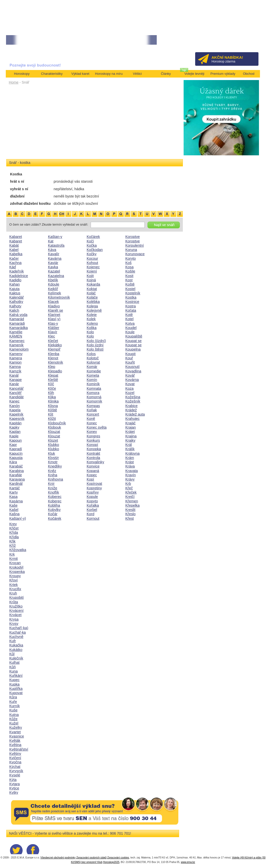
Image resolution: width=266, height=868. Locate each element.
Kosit (129, 276)
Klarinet (54, 315)
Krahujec (132, 419)
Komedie (94, 371)
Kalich (14, 310)
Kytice (14, 788)
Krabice (131, 406)
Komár (92, 367)
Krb (128, 484)
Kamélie (16, 332)
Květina (15, 745)
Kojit (90, 276)
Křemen (132, 501)
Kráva (130, 466)
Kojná (91, 280)
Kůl (12, 654)
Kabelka (16, 254)
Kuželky (16, 727)
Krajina (131, 436)
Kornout (93, 518)
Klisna (53, 406)
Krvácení (16, 611)
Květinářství (19, 749)
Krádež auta (135, 414)
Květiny (15, 754)
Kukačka (16, 645)
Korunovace (135, 254)
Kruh (13, 593)
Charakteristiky (52, 74)
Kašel (14, 510)
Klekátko (55, 345)
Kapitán (15, 423)
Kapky (14, 427)
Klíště (52, 410)
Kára (13, 462)
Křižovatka (18, 550)
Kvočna (15, 762)
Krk (12, 554)
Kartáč (15, 488)
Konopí (92, 445)
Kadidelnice (19, 276)
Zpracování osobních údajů (92, 858)
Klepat (53, 375)
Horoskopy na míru (109, 74)
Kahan (15, 284)
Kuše (13, 710)
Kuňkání (16, 676)
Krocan (15, 563)
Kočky (92, 254)
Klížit (52, 419)
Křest (130, 518)
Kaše (13, 505)
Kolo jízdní (95, 345)
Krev (13, 524)
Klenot (53, 358)
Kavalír (54, 254)
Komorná (94, 397)
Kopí (90, 479)
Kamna (15, 367)
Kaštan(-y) (18, 518)
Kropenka (17, 572)
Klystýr (53, 458)
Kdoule (54, 284)
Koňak (92, 410)
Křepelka (132, 505)
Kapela (15, 410)
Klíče (52, 388)
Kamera (16, 358)
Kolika (92, 328)
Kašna (14, 514)
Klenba (54, 354)
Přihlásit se (246, 42)
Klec (51, 336)
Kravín (131, 475)
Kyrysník (16, 771)
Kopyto (92, 501)
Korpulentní (135, 245)
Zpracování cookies (118, 858)
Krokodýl (16, 567)
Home (14, 82)
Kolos (91, 354)
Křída (14, 532)
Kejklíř (53, 289)
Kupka (14, 684)
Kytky (14, 792)
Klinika (53, 401)
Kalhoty (15, 306)
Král (129, 445)
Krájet (130, 432)
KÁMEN (16, 336)
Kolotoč (93, 358)
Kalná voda (18, 315)
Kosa (129, 267)
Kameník (16, 345)
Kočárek (55, 518)
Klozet (53, 440)
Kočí (90, 241)
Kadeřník (17, 271)
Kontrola (93, 458)
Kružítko (16, 606)
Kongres (93, 436)
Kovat (130, 384)
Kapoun (16, 440)
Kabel (14, 250)
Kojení (92, 271)
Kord (90, 514)
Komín (92, 380)
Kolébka (93, 302)
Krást (130, 462)
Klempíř (54, 349)
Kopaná (93, 471)
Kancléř (15, 393)
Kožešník (133, 401)
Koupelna (133, 349)
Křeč (129, 488)
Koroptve (133, 237)
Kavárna (55, 258)
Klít (51, 414)
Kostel (130, 289)
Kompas (93, 406)
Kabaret (16, 237)
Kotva (130, 323)
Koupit (130, 354)
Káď (13, 267)
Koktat (92, 289)
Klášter (54, 328)
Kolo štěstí (95, 349)
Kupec (14, 680)
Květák (15, 741)
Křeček (131, 492)
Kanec (14, 401)
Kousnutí (132, 367)
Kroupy (15, 576)
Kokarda (93, 284)
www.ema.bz (188, 862)
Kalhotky (16, 302)
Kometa (93, 375)
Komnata (94, 388)
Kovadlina (133, 371)
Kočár (53, 514)
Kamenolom (19, 349)
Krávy (130, 479)
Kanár (14, 384)
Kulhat (14, 662)
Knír (51, 484)
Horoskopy (22, 74)
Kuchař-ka (18, 632)
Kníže (53, 488)
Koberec (55, 497)
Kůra (13, 697)
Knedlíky (55, 466)
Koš (128, 263)
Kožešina (133, 397)
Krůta (14, 602)
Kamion (15, 362)
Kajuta (14, 289)
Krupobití (17, 597)
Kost (129, 280)
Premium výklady (223, 74)
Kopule (92, 497)
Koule (130, 332)
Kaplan (15, 432)
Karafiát (16, 475)
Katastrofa (56, 245)
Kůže (13, 719)
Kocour (92, 258)
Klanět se (56, 310)
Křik (12, 541)
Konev (92, 432)
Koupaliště (134, 336)
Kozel (130, 393)
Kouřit (130, 362)
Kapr (13, 445)
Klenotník (56, 362)
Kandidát (16, 397)
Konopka (94, 449)
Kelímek (55, 293)
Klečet (53, 341)
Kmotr (53, 462)
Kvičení (15, 758)
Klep (52, 367)
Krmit (14, 559)
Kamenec (17, 341)
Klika (52, 397)
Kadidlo (15, 280)
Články (166, 74)
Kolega (92, 306)
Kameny (16, 354)
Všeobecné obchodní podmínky (58, 858)
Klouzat (54, 432)
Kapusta (16, 458)
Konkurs (93, 440)
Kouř (129, 358)
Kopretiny (94, 488)
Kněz (52, 471)
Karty (14, 492)
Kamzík (15, 371)
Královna (132, 453)
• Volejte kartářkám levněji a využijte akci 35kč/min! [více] (98, 40)
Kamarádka (19, 328)
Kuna (14, 671)
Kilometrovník (59, 297)
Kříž (13, 546)
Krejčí (130, 497)
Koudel (131, 328)
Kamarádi (17, 323)
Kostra (131, 306)
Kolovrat (93, 362)
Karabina (17, 471)
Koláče (92, 297)
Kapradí (16, 449)
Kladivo (54, 306)
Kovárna (132, 380)
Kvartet (15, 732)
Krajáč (130, 423)
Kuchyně (16, 637)
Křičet (14, 528)
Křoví (14, 580)
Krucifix (15, 589)
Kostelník (133, 293)
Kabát (14, 245)
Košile (130, 271)
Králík (130, 449)
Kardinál (16, 484)
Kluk (51, 453)
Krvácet (15, 615)
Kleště (53, 380)
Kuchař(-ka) (19, 628)
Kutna (14, 715)
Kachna (15, 263)
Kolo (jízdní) (96, 341)
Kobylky (54, 510)
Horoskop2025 (111, 862)
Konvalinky (95, 462)
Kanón (15, 406)
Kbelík (53, 280)
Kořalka (93, 505)
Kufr (13, 641)
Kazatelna (56, 276)
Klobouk (55, 427)
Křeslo (130, 514)
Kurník (15, 706)
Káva (52, 250)
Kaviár (53, 263)
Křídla (14, 537)
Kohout (92, 263)
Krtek (14, 585)
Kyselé (15, 775)
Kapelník (16, 414)
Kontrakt (93, 453)
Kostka (131, 297)
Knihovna (56, 479)
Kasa (13, 497)
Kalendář (17, 297)
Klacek (53, 302)
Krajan (131, 427)
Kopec (92, 475)
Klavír (53, 332)
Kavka (53, 267)
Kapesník (17, 419)
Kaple (14, 436)
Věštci (137, 74)
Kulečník (16, 658)
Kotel (129, 319)
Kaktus (15, 293)
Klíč (51, 384)
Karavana (17, 479)
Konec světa (97, 427)
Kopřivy (93, 492)
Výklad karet (80, 74)
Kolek (91, 319)
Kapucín (16, 453)
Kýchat (15, 767)
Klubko (54, 445)
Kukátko (16, 650)
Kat (51, 241)
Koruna (131, 250)
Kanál (14, 375)
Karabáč (16, 466)
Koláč (91, 293)
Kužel (14, 723)
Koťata (131, 310)
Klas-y (53, 323)
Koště (130, 284)
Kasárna (16, 501)
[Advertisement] (95, 123)
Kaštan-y (55, 237)
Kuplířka (16, 689)
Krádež (131, 410)
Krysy (14, 624)
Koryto (131, 258)
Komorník (94, 401)
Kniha (53, 475)
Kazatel (54, 271)
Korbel (92, 510)
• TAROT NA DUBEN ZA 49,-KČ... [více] (32, 40)
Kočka (92, 245)
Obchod (249, 74)
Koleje (92, 315)
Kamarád (17, 319)
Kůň (13, 667)
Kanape (16, 380)
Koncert (93, 414)
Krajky (130, 440)
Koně (91, 419)
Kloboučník (57, 423)
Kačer (14, 258)
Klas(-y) (54, 319)
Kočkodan (95, 250)
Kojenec (93, 267)
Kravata (132, 471)
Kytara (15, 784)
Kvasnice (17, 736)
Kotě (129, 315)
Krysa (14, 619)
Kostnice (132, 302)
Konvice (93, 466)
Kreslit (130, 510)
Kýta (13, 780)
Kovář (130, 375)
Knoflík (54, 492)
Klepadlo (55, 371)
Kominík (93, 384)
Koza (129, 388)
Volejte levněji (194, 74)
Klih (51, 393)
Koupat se (134, 341)
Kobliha (54, 505)
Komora (93, 393)
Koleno (92, 323)
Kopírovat (94, 484)
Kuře (13, 702)
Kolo (90, 332)
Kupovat (16, 693)
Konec (92, 423)
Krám (130, 458)
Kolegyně (94, 310)
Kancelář (16, 388)
